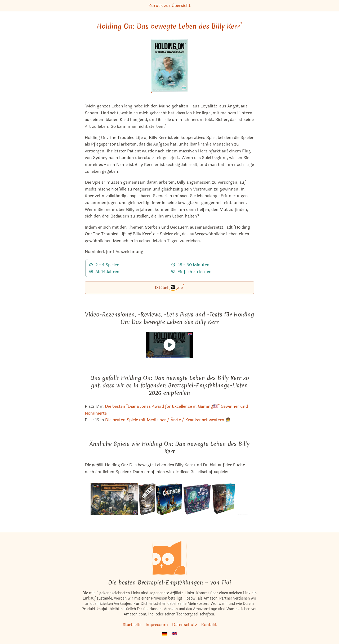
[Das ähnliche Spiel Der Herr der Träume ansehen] (197, 499)
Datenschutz (185, 625)
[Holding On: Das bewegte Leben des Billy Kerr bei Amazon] (169, 69)
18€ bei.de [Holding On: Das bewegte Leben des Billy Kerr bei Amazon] (170, 287)
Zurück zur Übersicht (169, 5)
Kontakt (209, 625)
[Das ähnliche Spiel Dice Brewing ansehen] (114, 499)
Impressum (157, 625)
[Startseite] (169, 558)
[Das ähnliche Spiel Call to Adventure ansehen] (230, 499)
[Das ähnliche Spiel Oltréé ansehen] (169, 499)
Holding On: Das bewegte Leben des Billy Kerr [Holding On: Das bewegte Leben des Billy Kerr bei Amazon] (169, 26)
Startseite (132, 625)
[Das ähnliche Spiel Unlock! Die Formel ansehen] (147, 499)
